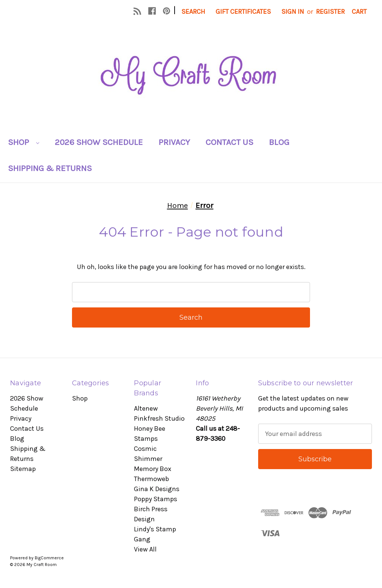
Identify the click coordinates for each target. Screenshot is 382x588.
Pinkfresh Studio (159, 418)
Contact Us (229, 142)
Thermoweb (151, 479)
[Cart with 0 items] (359, 12)
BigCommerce (49, 558)
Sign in (293, 12)
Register (330, 12)
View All (145, 549)
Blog (279, 142)
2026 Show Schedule (99, 142)
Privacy (174, 142)
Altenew (146, 408)
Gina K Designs (157, 489)
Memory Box (153, 469)
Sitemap (23, 469)
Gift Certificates (243, 12)
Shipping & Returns (50, 168)
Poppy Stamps (156, 499)
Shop (24, 142)
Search (193, 12)
